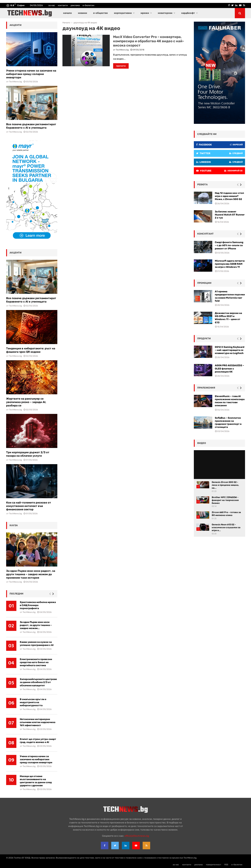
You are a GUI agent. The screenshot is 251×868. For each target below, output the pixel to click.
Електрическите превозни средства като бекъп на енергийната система (36, 662)
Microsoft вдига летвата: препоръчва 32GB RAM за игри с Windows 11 (230, 264)
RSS (226, 865)
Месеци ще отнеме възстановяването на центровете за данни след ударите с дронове (36, 781)
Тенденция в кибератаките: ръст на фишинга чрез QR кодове (31, 350)
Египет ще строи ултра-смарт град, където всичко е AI (38, 741)
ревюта (202, 185)
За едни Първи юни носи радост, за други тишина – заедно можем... (36, 625)
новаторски (165, 13)
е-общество (101, 13)
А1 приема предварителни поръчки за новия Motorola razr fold (230, 296)
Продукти (204, 339)
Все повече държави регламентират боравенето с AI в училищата (31, 126)
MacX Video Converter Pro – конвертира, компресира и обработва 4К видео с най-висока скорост (149, 41)
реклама (75, 5)
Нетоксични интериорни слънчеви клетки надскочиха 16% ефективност (38, 722)
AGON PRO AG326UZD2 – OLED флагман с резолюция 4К (229, 369)
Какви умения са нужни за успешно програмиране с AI (37, 644)
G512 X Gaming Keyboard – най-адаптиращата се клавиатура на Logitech (230, 350)
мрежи (145, 13)
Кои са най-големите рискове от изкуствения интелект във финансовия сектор (29, 506)
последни (16, 594)
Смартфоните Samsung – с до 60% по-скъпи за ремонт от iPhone (229, 245)
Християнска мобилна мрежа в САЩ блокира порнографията (38, 605)
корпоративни (123, 13)
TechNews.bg (122, 50)
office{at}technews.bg (137, 836)
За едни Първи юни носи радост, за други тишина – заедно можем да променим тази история (31, 574)
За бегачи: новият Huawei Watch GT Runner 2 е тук (230, 215)
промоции (204, 283)
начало (67, 13)
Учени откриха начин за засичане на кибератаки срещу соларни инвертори (31, 74)
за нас (52, 5)
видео (202, 443)
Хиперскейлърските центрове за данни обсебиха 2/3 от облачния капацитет (38, 682)
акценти (16, 25)
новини (83, 13)
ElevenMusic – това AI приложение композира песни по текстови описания (230, 401)
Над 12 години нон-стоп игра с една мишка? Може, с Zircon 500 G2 (229, 196)
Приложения (206, 388)
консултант (205, 234)
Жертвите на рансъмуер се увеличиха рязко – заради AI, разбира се (26, 402)
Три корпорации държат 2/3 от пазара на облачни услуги (28, 454)
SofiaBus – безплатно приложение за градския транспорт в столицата (228, 423)
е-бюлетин (88, 5)
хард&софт (188, 13)
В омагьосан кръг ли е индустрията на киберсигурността (33, 702)
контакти (63, 5)
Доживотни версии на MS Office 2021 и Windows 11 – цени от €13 (228, 318)
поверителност (214, 865)
